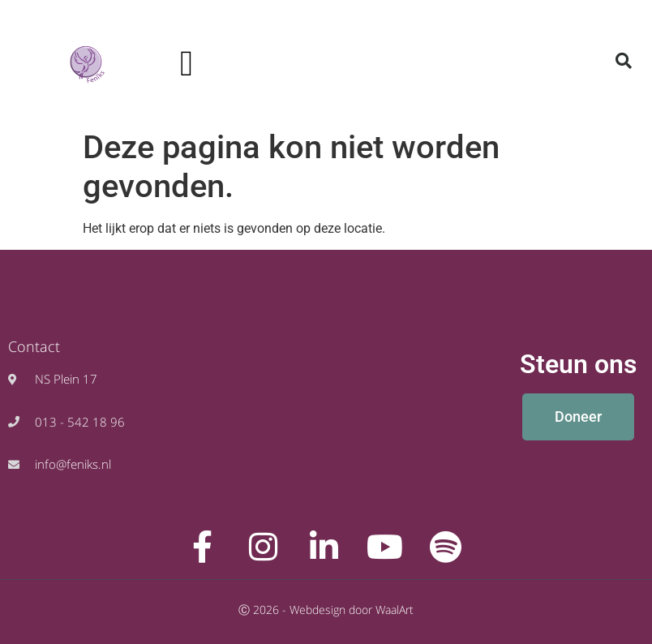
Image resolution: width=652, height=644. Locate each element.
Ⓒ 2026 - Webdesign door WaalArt (326, 610)
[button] (187, 64)
